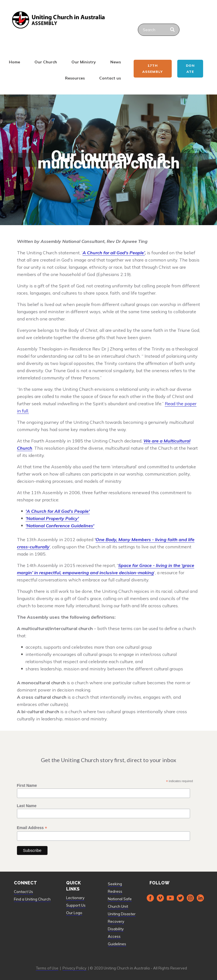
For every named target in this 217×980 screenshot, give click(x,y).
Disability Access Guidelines (117, 936)
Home (14, 62)
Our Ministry (84, 62)
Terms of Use (47, 968)
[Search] (173, 30)
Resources (75, 78)
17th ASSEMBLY (153, 69)
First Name (27, 785)
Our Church (46, 62)
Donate (190, 69)
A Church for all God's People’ (114, 253)
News (116, 62)
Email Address (32, 828)
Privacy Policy (74, 968)
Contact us (110, 78)
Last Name (27, 806)
